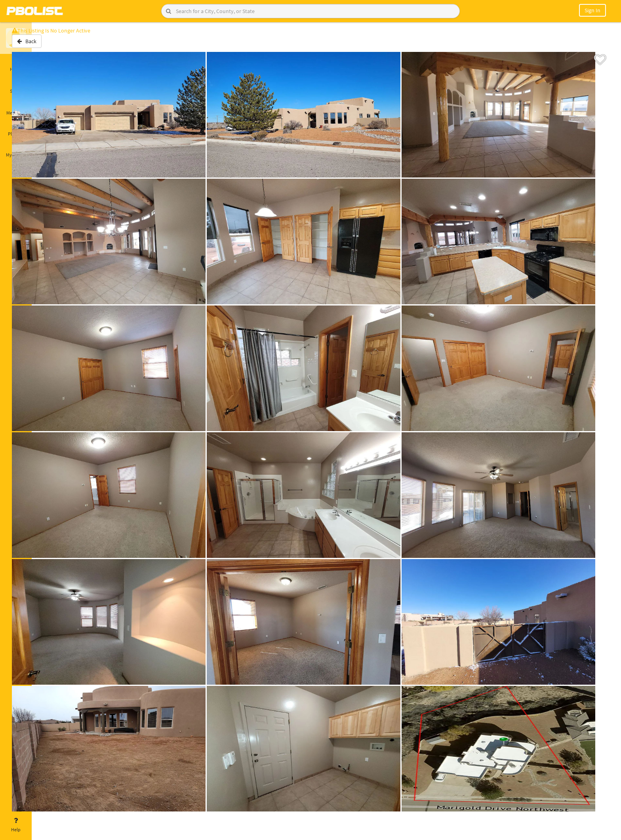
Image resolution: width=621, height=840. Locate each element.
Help (16, 825)
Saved (16, 86)
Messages (16, 108)
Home (16, 65)
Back (52, 45)
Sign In (592, 10)
